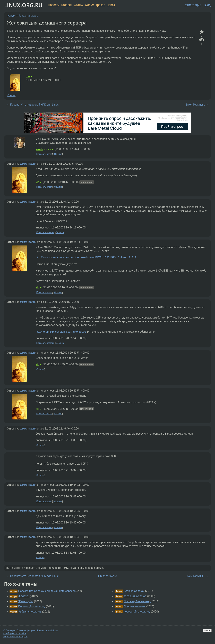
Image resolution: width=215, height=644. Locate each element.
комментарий (28, 164)
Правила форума (26, 630)
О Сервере (9, 630)
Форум (89, 5)
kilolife (39, 149)
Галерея (67, 5)
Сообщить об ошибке (15, 633)
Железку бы (26, 601)
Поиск (111, 5)
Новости (54, 5)
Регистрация (192, 5)
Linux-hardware (29, 16)
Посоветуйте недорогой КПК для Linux (34, 105)
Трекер (100, 5)
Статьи (79, 5)
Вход (207, 5)
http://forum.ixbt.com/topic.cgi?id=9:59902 (61, 332)
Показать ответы (45, 232)
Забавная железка (30, 612)
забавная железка (135, 596)
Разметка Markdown (48, 630)
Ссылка (11, 95)
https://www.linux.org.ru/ (15, 637)
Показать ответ (44, 154)
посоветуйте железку (137, 612)
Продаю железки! (135, 606)
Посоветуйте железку (32, 606)
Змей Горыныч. (195, 105)
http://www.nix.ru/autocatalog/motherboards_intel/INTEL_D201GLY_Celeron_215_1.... (88, 257)
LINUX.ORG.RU (23, 5)
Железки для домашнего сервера (47, 23)
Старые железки (134, 591)
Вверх (207, 631)
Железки (24, 596)
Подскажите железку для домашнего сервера (47, 591)
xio (28, 76)
